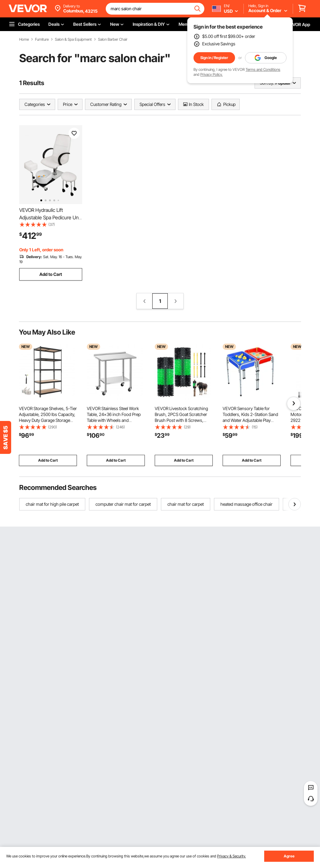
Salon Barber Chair (113, 39)
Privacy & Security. (231, 856)
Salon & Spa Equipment (73, 39)
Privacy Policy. (211, 74)
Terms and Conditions (263, 69)
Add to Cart (51, 274)
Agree (289, 856)
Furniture (42, 39)
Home (24, 39)
